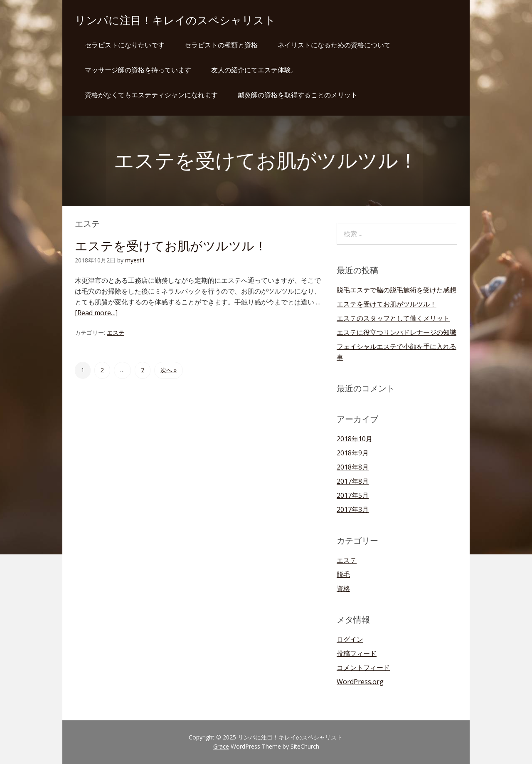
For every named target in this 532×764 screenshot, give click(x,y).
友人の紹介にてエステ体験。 (254, 70)
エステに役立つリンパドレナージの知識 (397, 332)
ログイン (350, 639)
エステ (116, 333)
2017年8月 (353, 481)
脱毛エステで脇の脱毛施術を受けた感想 (397, 290)
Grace (221, 746)
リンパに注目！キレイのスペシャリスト (175, 20)
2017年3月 (353, 509)
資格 (343, 588)
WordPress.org (360, 682)
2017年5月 (353, 495)
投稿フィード (357, 653)
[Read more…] (96, 313)
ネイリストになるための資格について (334, 45)
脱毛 (343, 574)
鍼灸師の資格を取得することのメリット (298, 95)
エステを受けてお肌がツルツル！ (171, 246)
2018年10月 (355, 439)
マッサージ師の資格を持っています (138, 70)
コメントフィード (363, 668)
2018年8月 (353, 467)
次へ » (169, 370)
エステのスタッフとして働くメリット (393, 318)
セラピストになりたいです (125, 45)
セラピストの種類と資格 (221, 45)
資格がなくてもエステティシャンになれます (151, 95)
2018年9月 (353, 453)
